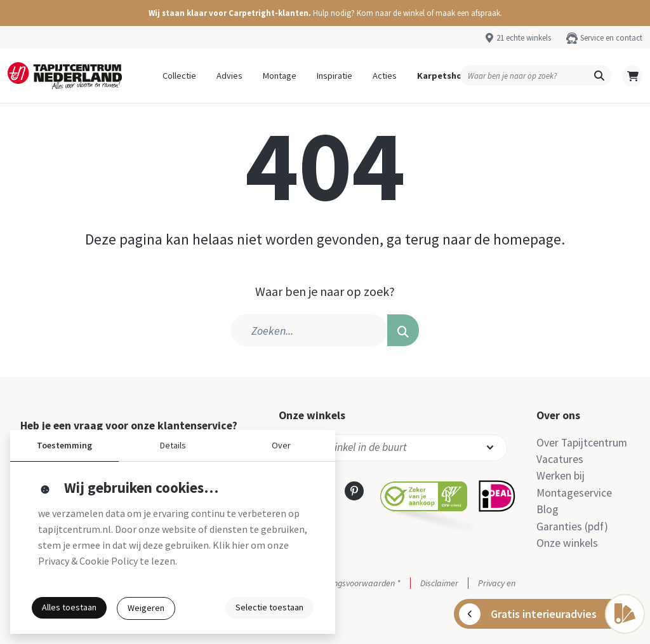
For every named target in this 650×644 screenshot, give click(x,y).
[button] (325, 13)
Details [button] (173, 445)
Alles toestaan (69, 607)
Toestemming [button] (64, 445)
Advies (229, 76)
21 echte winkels (524, 37)
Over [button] (281, 445)
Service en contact (611, 37)
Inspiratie (335, 76)
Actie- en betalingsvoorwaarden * (340, 583)
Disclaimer (439, 583)
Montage (280, 76)
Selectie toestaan (269, 607)
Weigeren (146, 608)
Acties (385, 76)
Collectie (179, 76)
